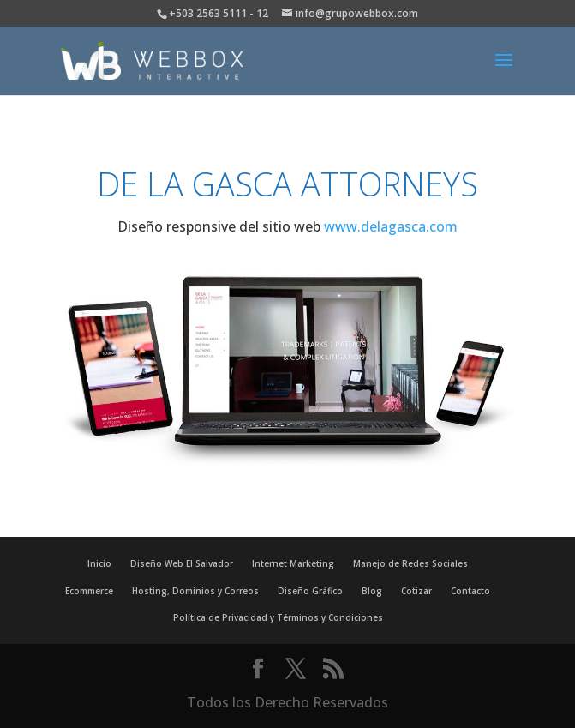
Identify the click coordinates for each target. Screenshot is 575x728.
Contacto (470, 591)
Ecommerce (89, 591)
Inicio (99, 563)
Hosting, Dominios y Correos (195, 591)
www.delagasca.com (391, 226)
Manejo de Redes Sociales (410, 563)
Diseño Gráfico (310, 591)
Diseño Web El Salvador (182, 563)
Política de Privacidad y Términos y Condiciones (278, 617)
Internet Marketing (293, 563)
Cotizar (416, 591)
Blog (372, 591)
